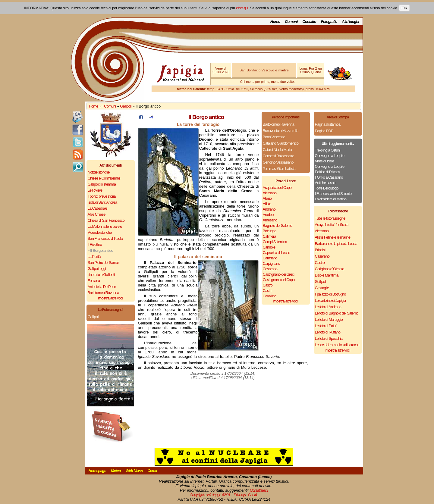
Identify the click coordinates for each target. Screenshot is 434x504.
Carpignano (271, 263)
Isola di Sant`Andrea (102, 202)
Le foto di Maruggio (329, 319)
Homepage (97, 471)
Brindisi (320, 250)
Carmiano (270, 258)
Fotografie (329, 22)
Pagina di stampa (328, 124)
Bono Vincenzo (274, 137)
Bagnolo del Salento (277, 225)
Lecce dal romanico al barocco (337, 345)
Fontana (94, 281)
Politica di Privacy (327, 172)
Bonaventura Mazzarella (281, 131)
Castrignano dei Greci (279, 274)
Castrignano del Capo (279, 280)
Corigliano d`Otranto (330, 269)
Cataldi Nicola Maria (277, 150)
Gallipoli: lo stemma (102, 184)
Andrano (269, 209)
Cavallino (269, 296)
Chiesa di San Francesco (106, 220)
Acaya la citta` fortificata (332, 225)
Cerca (152, 471)
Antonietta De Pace (102, 287)
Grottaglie (322, 288)
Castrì (267, 291)
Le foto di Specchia (329, 338)
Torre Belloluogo (327, 188)
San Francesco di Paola (105, 238)
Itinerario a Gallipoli (101, 275)
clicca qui (242, 8)
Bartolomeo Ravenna (103, 293)
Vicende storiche (100, 232)
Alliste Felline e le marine (333, 237)
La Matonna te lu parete (105, 226)
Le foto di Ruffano (328, 332)
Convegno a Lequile (330, 156)
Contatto (309, 22)
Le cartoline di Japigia (330, 301)
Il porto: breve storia (102, 196)
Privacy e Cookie (246, 495)
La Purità (94, 257)
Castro (268, 285)
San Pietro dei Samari (104, 263)
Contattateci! (259, 490)
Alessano (270, 193)
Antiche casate (326, 183)
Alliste (267, 204)
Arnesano (270, 220)
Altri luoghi (350, 22)
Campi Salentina (275, 242)
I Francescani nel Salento (333, 194)
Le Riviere (95, 190)
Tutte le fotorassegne (330, 218)
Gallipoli (126, 106)
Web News (134, 471)
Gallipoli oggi (97, 269)
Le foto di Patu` (326, 326)
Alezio (267, 198)
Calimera (269, 236)
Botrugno (270, 231)
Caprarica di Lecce (276, 253)
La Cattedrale (97, 208)
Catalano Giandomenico (281, 143)
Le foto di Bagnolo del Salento (337, 313)
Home (275, 22)
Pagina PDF (324, 131)
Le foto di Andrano (328, 307)
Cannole (269, 247)
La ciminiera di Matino (331, 199)
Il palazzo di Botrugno (330, 294)
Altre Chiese (97, 214)
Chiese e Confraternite (104, 178)
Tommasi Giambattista (279, 169)
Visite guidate (325, 161)
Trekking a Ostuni (328, 150)
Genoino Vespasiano (278, 162)
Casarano (270, 269)
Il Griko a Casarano (329, 177)
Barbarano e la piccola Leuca (336, 244)
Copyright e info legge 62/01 (210, 495)
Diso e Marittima (327, 275)
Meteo (116, 471)
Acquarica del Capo (277, 188)
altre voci (111, 298)
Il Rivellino (95, 244)
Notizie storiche (99, 172)
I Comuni (109, 106)
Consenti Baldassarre (278, 156)
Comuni (291, 22)
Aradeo (268, 215)
